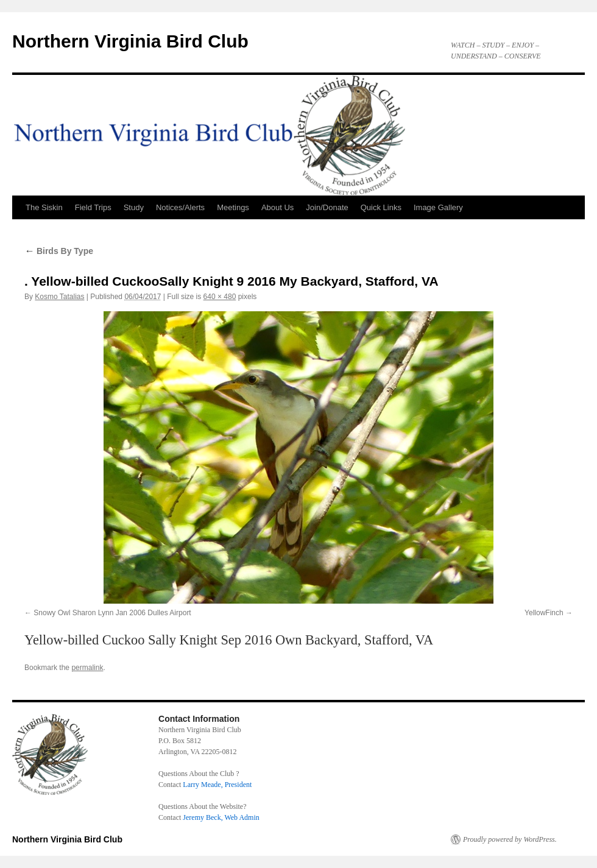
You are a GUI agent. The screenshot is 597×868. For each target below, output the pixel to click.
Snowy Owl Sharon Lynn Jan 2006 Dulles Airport (112, 613)
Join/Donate (327, 207)
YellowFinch (544, 613)
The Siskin (44, 207)
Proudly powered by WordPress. (510, 839)
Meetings (233, 207)
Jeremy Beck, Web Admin (221, 817)
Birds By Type (59, 251)
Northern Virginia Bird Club (130, 41)
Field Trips (93, 207)
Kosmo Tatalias (59, 297)
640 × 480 (220, 297)
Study (134, 207)
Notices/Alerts (180, 207)
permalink (87, 668)
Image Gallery (438, 207)
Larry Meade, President (217, 785)
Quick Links (381, 207)
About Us (277, 207)
